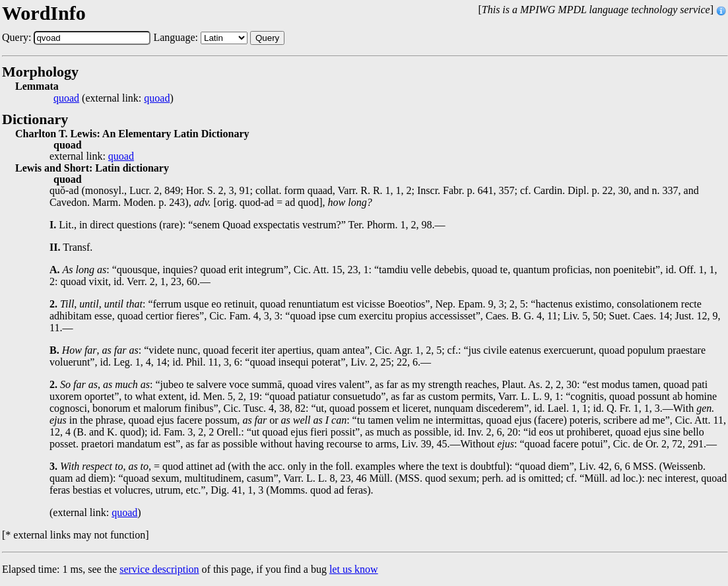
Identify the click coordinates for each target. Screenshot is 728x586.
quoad (66, 98)
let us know (354, 569)
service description (159, 569)
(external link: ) (114, 98)
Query (267, 38)
